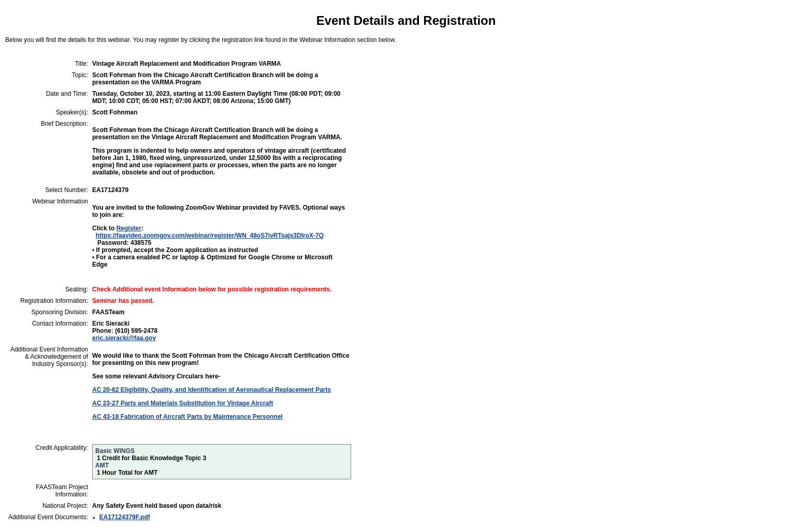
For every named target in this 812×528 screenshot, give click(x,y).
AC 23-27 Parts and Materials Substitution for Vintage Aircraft (183, 403)
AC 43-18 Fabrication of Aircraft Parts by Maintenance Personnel (187, 417)
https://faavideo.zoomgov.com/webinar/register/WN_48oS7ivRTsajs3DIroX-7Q (210, 236)
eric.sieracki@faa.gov (124, 338)
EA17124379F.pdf (125, 517)
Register (129, 228)
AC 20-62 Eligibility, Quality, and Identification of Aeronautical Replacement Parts (212, 390)
